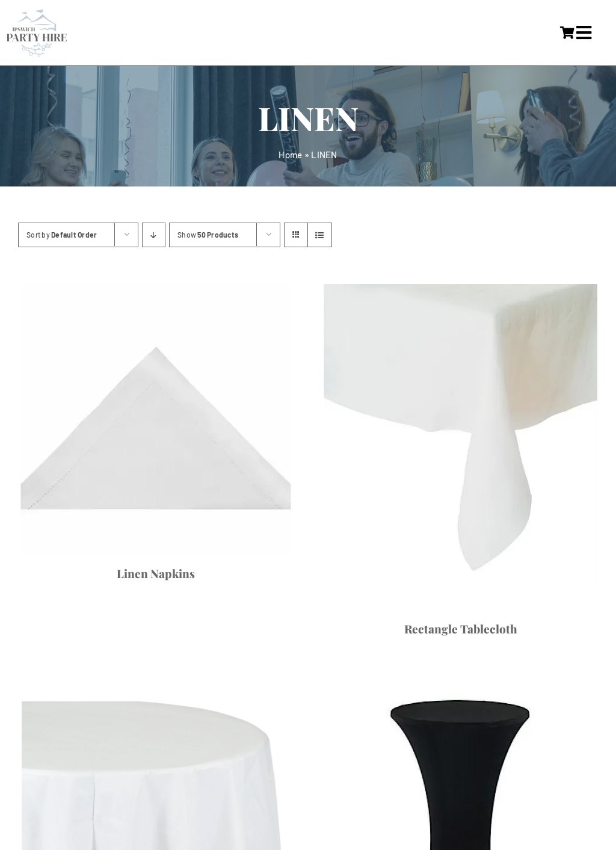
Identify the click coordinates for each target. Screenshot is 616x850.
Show (208, 235)
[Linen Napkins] (156, 419)
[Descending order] (154, 235)
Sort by (62, 235)
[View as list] (320, 235)
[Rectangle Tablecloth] (460, 447)
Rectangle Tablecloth (461, 629)
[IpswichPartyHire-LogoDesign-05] (37, 14)
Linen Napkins (156, 573)
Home (290, 155)
